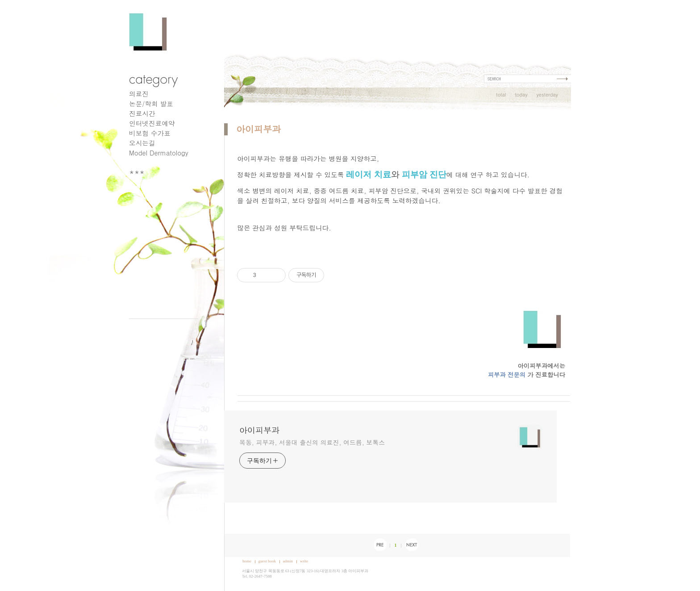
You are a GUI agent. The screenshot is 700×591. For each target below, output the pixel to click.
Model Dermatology (159, 153)
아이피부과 (258, 129)
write (304, 561)
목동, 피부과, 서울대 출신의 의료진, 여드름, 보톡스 (312, 442)
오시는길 (142, 143)
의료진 (139, 94)
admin (288, 561)
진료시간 (142, 113)
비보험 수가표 (150, 133)
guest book (267, 561)
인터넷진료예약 (152, 123)
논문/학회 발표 (151, 103)
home (247, 561)
